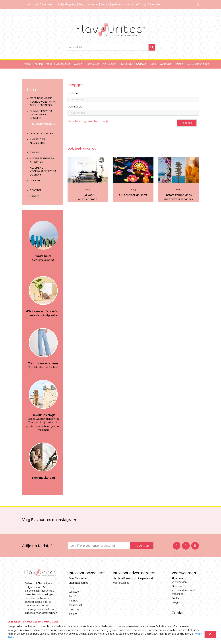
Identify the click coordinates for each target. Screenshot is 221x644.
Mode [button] (49, 64)
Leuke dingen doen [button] (198, 64)
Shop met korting (79, 583)
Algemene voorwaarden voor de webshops (184, 590)
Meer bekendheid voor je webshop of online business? (43, 102)
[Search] (107, 47)
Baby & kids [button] (92, 64)
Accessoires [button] (63, 64)
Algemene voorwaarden (179, 580)
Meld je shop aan (66, 4)
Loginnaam (74, 93)
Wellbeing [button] (165, 64)
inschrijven (142, 546)
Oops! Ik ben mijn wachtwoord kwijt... (89, 121)
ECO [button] (122, 64)
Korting (39, 64)
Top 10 (105, 4)
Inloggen (187, 123)
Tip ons (73, 614)
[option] (43, 236)
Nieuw (27, 64)
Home (27, 4)
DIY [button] (130, 64)
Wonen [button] (78, 64)
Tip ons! (35, 152)
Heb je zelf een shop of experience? (133, 578)
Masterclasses (121, 583)
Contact (36, 190)
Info (32, 90)
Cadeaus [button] (141, 64)
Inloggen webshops (43, 124)
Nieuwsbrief (132, 4)
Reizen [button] (179, 64)
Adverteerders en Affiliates (42, 160)
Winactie (93, 4)
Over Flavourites (43, 4)
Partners (117, 4)
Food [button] (153, 64)
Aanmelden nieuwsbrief (38, 141)
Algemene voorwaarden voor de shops (43, 171)
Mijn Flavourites (151, 4)
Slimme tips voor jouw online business (41, 115)
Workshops (75, 610)
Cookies (35, 181)
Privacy (35, 196)
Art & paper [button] (109, 64)
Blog (82, 4)
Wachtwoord (75, 107)
